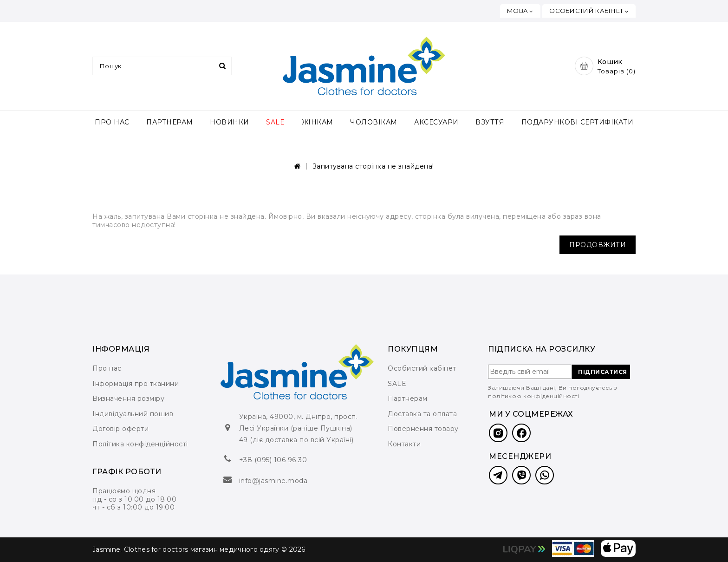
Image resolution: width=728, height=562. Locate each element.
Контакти (404, 444)
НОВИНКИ (230, 122)
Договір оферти (120, 429)
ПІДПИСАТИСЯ (603, 372)
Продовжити (598, 245)
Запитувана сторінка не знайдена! (373, 166)
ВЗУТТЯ (490, 122)
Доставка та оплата (422, 414)
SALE (275, 122)
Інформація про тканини (136, 384)
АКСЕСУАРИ (436, 122)
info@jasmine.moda (273, 481)
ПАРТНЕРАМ (170, 122)
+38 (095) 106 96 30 (273, 460)
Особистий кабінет (422, 368)
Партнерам (408, 399)
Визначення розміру (128, 399)
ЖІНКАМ (318, 122)
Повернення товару (423, 429)
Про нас (107, 368)
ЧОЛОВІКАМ (374, 122)
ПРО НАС (112, 122)
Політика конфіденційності (140, 444)
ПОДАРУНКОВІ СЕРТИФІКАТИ (578, 122)
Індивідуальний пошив (133, 414)
